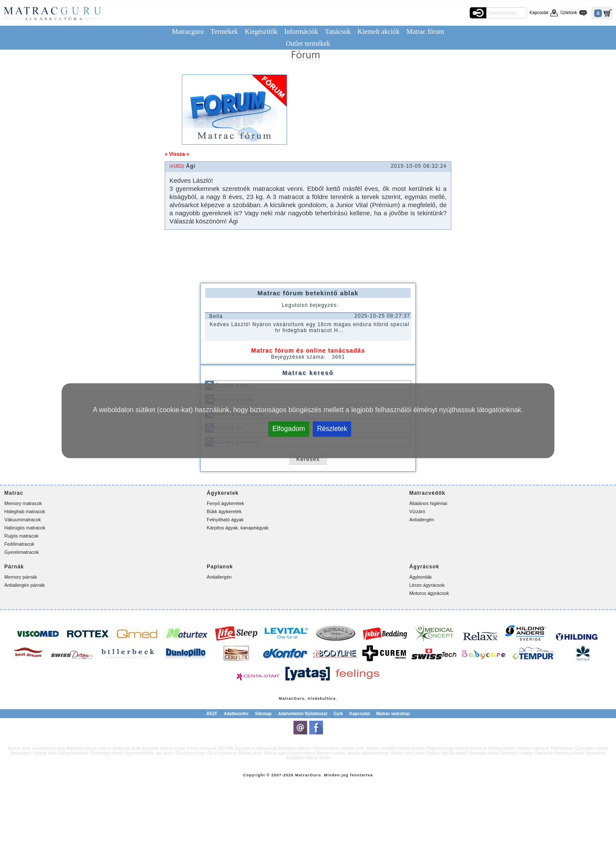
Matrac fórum (425, 31)
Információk (301, 31)
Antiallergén (422, 520)
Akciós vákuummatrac (368, 753)
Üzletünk (569, 13)
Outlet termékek (308, 43)
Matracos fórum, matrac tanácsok (98, 748)
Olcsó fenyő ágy (190, 753)
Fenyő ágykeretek (225, 503)
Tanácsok (338, 31)
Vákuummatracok (23, 520)
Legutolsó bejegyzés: (310, 305)
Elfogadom (289, 428)
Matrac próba (173, 748)
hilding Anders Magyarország (426, 748)
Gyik (338, 714)
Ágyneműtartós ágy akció (149, 753)
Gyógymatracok (73, 753)
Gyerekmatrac (327, 748)
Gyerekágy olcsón (107, 753)
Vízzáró (417, 511)
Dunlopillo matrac (591, 748)
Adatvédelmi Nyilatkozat (303, 714)
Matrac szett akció (408, 753)
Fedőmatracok (19, 544)
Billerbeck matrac (517, 753)
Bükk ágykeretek (224, 511)
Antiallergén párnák (25, 585)
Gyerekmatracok (22, 552)
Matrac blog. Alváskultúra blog (36, 748)
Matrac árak (45, 753)
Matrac (286, 698)
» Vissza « (177, 154)
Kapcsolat (539, 13)
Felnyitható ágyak (225, 520)
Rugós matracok (21, 536)
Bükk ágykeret (145, 748)
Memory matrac (331, 753)
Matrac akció (250, 753)
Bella (216, 316)
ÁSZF (212, 714)
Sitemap (263, 714)
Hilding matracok (471, 748)
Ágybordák (421, 577)
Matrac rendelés (382, 748)
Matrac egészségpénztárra (289, 753)
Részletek (332, 428)
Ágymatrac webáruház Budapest (266, 748)
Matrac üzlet (353, 748)
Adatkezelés (236, 714)
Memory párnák (21, 577)
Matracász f (21, 753)
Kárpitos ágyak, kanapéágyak (237, 528)
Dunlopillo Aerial (484, 753)
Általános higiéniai (428, 503)
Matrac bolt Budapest (447, 753)
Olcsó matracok (222, 753)
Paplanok (544, 753)
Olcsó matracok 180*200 (210, 748)
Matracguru (188, 31)
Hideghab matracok (25, 511)
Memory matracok (23, 503)
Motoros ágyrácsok (429, 593)
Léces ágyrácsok (427, 585)
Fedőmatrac (562, 748)
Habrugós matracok (25, 528)
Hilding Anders (502, 748)
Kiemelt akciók (379, 31)
